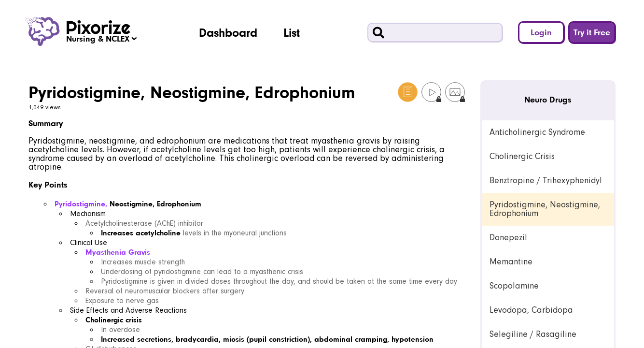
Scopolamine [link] (514, 286)
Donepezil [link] (508, 238)
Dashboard (228, 32)
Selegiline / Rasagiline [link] (533, 334)
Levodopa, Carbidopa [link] (531, 310)
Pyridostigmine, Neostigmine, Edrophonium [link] (545, 209)
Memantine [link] (511, 262)
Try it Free (592, 32)
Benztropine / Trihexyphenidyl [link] (546, 181)
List (292, 32)
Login (541, 32)
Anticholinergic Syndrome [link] (537, 132)
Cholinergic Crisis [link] (522, 156)
